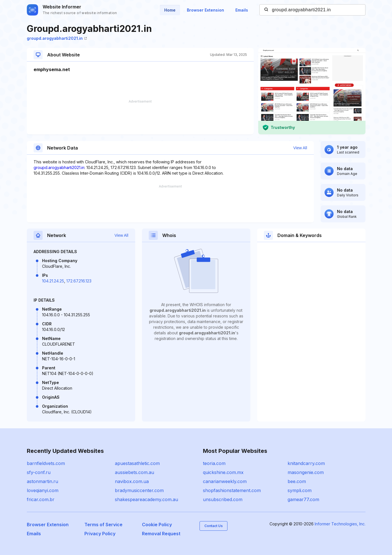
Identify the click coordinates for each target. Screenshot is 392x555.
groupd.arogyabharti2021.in (57, 38)
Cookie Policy (157, 525)
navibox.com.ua (132, 481)
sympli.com (300, 490)
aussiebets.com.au (134, 472)
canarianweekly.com (225, 481)
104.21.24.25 (53, 281)
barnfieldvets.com (46, 463)
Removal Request (161, 534)
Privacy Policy (100, 534)
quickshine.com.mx (223, 472)
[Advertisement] (140, 117)
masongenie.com (306, 472)
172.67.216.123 (79, 281)
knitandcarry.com (306, 463)
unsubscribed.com (223, 499)
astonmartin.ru (42, 481)
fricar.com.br (41, 499)
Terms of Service (103, 525)
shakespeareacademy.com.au (146, 499)
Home (170, 10)
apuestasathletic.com (137, 463)
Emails (242, 10)
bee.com (297, 481)
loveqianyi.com (43, 490)
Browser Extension (205, 10)
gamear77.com (303, 499)
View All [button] (300, 148)
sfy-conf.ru (39, 472)
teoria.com (214, 463)
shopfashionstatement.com (232, 490)
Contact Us (213, 526)
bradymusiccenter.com (139, 490)
